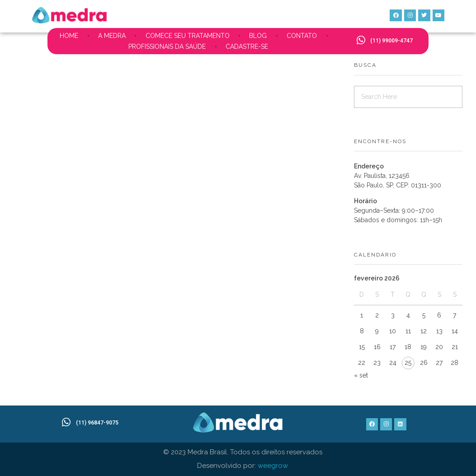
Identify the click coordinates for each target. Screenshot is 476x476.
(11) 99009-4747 (391, 41)
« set (361, 375)
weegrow (273, 466)
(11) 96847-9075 (97, 423)
